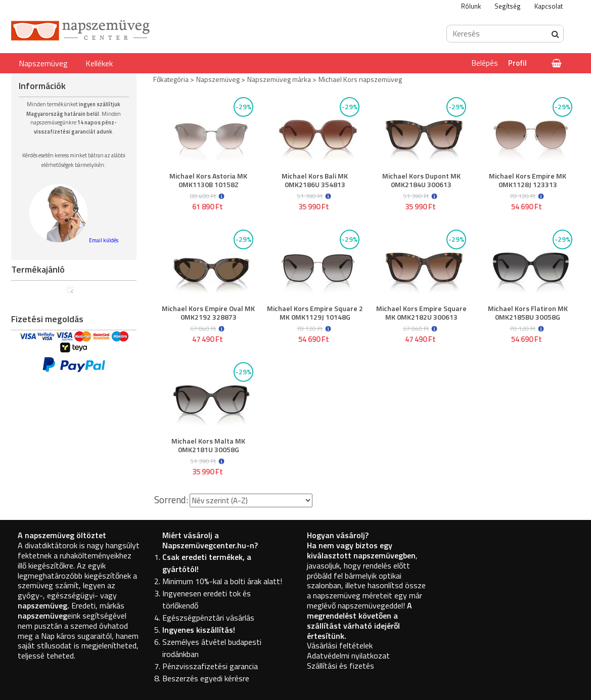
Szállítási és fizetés (340, 666)
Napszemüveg (43, 63)
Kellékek (99, 63)
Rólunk (471, 6)
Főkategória (171, 79)
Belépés (485, 63)
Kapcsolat (549, 6)
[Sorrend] (251, 500)
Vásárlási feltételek (340, 645)
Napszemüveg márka (279, 79)
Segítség (508, 6)
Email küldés (104, 240)
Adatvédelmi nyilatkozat (348, 655)
